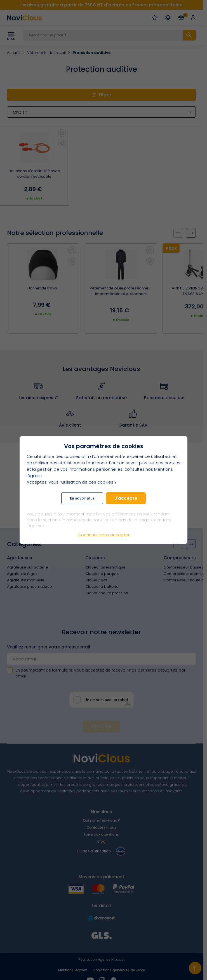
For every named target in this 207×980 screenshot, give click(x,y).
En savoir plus (82, 498)
